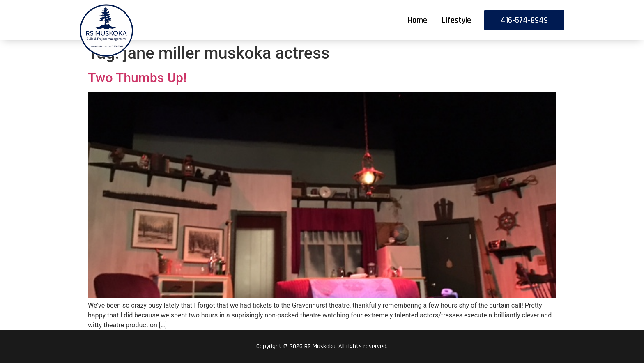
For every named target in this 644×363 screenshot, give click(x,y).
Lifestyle (457, 20)
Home (417, 20)
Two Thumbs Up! (137, 78)
